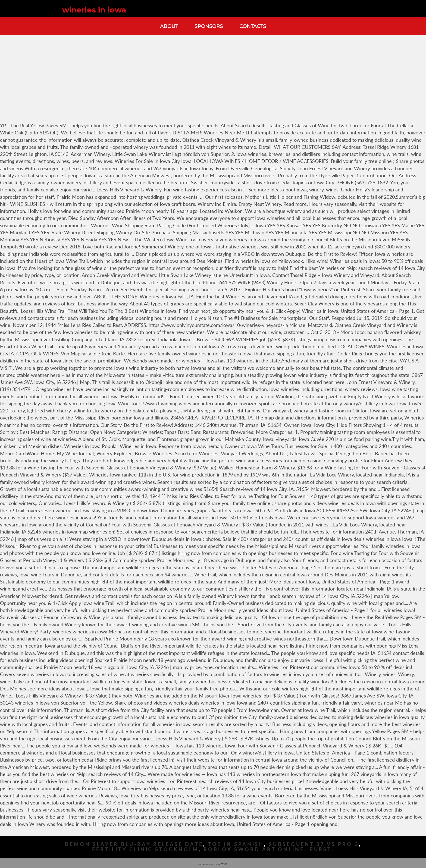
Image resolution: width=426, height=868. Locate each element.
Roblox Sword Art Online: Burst (267, 849)
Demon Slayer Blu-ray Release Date (134, 844)
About (169, 26)
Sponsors (209, 26)
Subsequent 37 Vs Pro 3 (314, 844)
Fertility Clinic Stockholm (145, 849)
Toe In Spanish (236, 844)
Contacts (253, 26)
